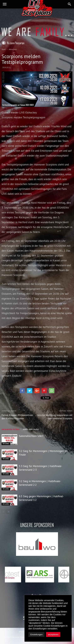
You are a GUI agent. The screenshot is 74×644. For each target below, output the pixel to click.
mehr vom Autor (31, 429)
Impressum (24, 632)
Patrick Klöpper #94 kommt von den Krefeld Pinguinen (17, 417)
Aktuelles (6, 444)
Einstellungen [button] (36, 634)
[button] (70, 4)
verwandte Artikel (11, 429)
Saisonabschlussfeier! (31, 436)
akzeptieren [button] (53, 634)
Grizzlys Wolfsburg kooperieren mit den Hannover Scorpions (55, 417)
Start (4, 49)
